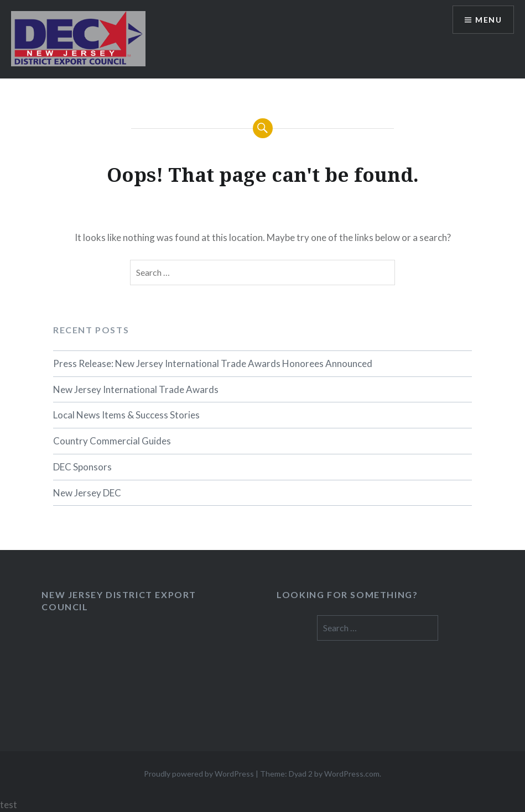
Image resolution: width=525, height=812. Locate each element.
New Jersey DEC (87, 493)
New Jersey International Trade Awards (136, 389)
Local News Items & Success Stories (126, 415)
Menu (488, 20)
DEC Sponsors (82, 467)
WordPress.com (352, 774)
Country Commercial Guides (112, 441)
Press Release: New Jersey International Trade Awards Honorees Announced (213, 363)
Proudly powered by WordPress (199, 774)
